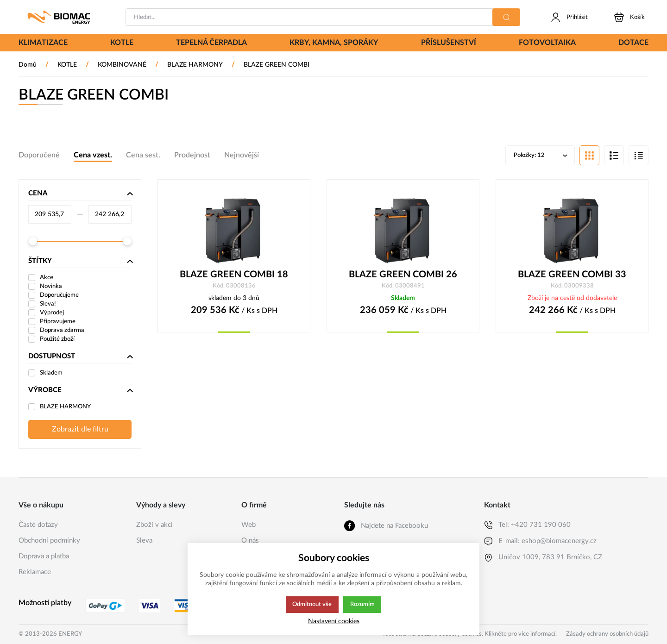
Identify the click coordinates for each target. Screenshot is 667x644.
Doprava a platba (44, 556)
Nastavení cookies (334, 621)
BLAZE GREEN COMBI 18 (234, 275)
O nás (250, 541)
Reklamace (35, 572)
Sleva (144, 541)
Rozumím (363, 605)
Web (249, 525)
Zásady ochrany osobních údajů (607, 634)
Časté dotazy (38, 525)
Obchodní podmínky (49, 541)
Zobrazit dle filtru (80, 430)
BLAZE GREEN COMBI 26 (403, 275)
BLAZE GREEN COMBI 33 (572, 275)
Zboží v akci (154, 525)
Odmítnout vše (312, 605)
